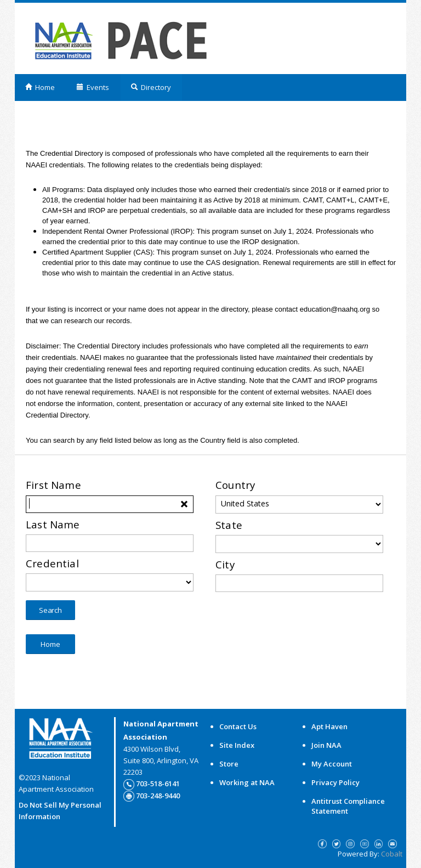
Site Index (237, 745)
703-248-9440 (158, 796)
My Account (332, 764)
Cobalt (392, 854)
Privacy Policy (335, 782)
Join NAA (326, 745)
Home (40, 87)
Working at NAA (247, 782)
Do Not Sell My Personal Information (60, 811)
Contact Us (238, 726)
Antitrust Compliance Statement (348, 806)
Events (93, 87)
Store (229, 764)
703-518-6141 (158, 784)
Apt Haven (329, 726)
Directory (151, 87)
